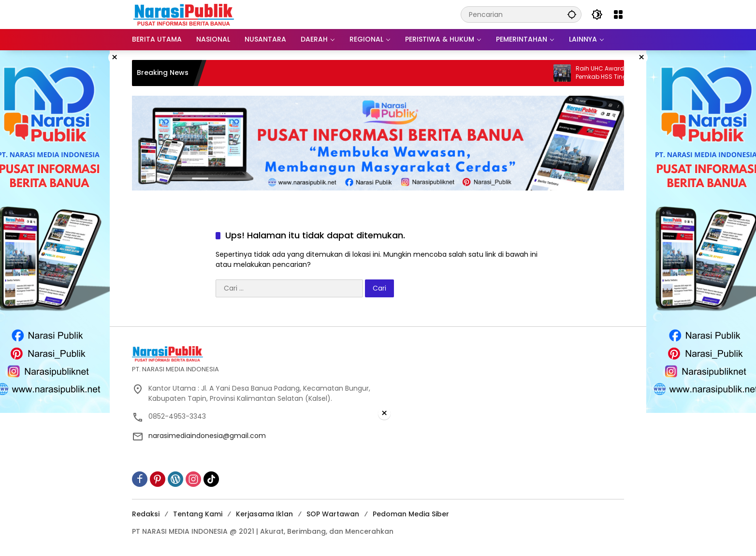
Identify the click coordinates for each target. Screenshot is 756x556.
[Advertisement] (378, 488)
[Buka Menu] (618, 15)
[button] (572, 14)
